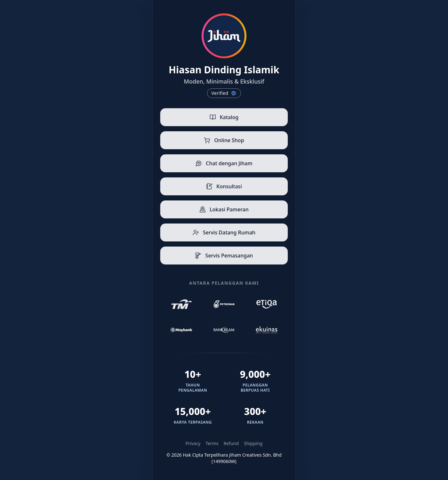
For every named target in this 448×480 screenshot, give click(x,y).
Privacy (193, 443)
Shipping (253, 443)
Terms (212, 443)
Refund (231, 443)
